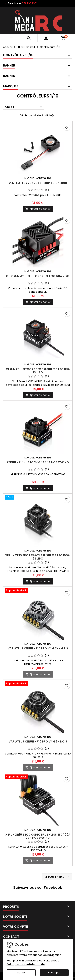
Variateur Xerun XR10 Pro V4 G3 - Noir (38, 741)
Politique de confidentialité (26, 964)
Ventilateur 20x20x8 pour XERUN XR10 (38, 183)
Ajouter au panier (38, 209)
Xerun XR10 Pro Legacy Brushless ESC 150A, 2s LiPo (38, 557)
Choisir (24, 107)
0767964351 (30, 3)
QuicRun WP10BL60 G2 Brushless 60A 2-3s (38, 276)
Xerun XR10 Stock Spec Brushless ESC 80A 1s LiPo (38, 371)
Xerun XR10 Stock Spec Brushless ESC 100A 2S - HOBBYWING (38, 836)
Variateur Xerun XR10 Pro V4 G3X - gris (38, 648)
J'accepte (54, 973)
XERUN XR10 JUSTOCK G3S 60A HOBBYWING (38, 462)
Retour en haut (57, 877)
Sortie (21, 973)
